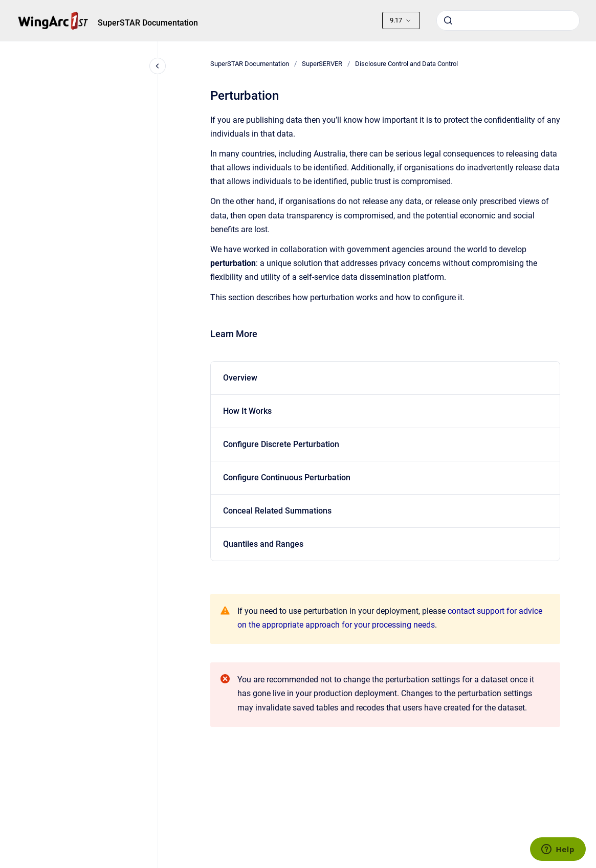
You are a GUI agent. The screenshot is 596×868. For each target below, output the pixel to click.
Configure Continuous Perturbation (287, 477)
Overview (240, 378)
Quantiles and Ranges (263, 544)
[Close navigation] (158, 66)
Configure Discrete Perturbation (281, 444)
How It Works (247, 411)
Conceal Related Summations (277, 511)
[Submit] (448, 20)
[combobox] (508, 20)
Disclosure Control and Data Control (406, 64)
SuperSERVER (322, 64)
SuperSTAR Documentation (148, 23)
